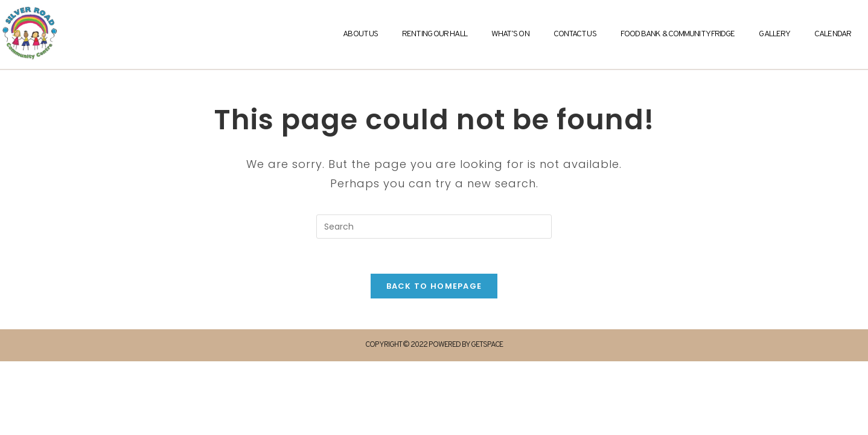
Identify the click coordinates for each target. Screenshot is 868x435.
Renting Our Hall (435, 34)
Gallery (774, 34)
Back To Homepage (434, 288)
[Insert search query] (434, 227)
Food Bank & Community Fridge (678, 34)
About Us (360, 34)
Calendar (833, 34)
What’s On (510, 34)
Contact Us (575, 34)
